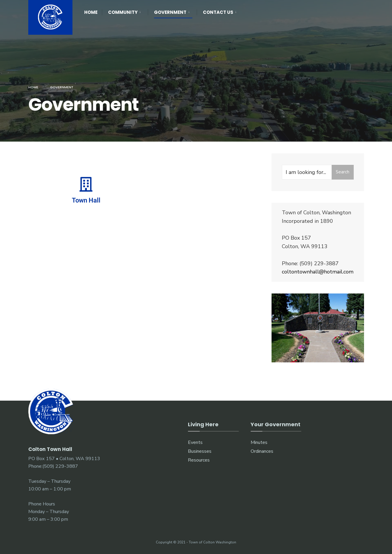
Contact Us (218, 12)
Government (170, 12)
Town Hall (86, 200)
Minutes (259, 442)
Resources (199, 460)
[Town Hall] (86, 184)
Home (91, 12)
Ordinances (262, 451)
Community (123, 12)
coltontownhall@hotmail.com (318, 272)
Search (343, 172)
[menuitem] (125, 11)
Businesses (200, 451)
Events (195, 442)
